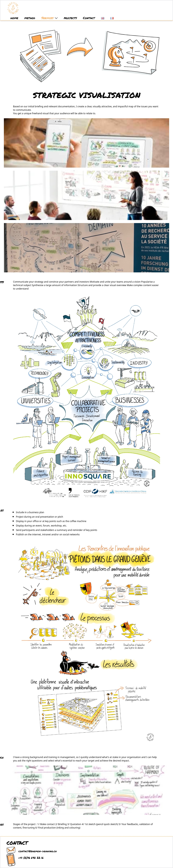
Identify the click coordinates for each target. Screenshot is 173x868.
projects (70, 18)
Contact (89, 18)
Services (49, 18)
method (30, 18)
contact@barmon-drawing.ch (37, 851)
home (14, 18)
